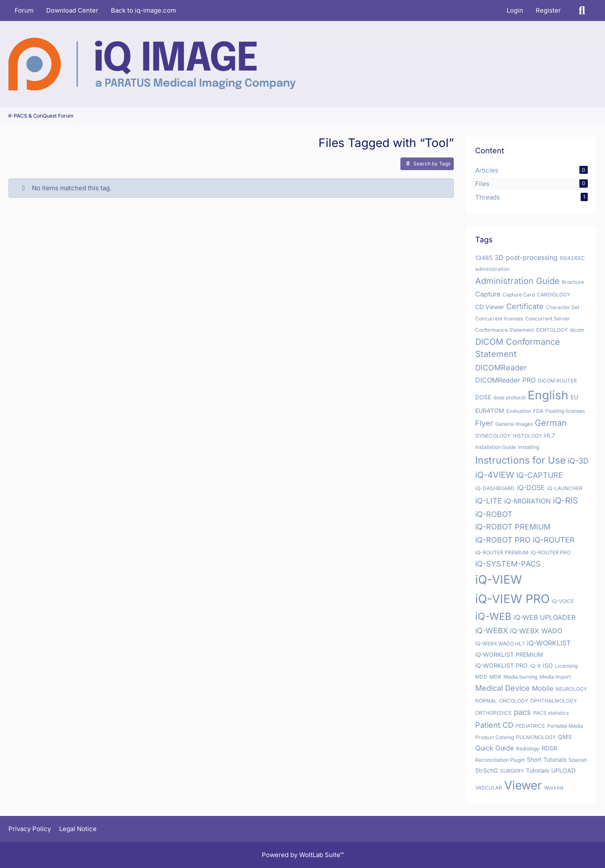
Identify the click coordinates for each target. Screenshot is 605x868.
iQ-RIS (566, 501)
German (551, 423)
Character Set (563, 307)
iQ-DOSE (531, 488)
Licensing (566, 666)
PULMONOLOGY (536, 737)
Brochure (573, 282)
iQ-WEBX (492, 631)
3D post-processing (526, 257)
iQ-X (535, 666)
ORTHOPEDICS (493, 713)
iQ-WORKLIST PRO (501, 665)
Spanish (578, 760)
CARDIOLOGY (554, 295)
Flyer (484, 423)
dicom (577, 330)
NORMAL (486, 701)
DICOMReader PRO (505, 380)
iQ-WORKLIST (549, 643)
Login (515, 10)
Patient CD (494, 725)
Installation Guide (496, 447)
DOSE (483, 397)
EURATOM (490, 410)
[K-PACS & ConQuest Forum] (152, 64)
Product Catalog (495, 737)
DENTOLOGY (552, 330)
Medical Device (502, 688)
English (548, 395)
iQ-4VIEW (495, 475)
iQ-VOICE (563, 601)
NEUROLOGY (571, 689)
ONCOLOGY (514, 701)
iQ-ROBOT (494, 514)
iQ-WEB (493, 616)
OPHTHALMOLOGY (554, 701)
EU (574, 397)
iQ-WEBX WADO (536, 631)
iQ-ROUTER (554, 540)
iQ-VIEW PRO (512, 599)
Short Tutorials (547, 759)
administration (492, 269)
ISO (548, 665)
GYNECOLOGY (493, 436)
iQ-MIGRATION (527, 501)
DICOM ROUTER (557, 381)
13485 (484, 258)
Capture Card (519, 295)
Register (548, 10)
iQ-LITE (489, 501)
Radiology (528, 749)
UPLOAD (563, 770)
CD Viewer (490, 307)
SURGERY (512, 771)
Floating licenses (565, 411)
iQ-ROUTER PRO (551, 552)
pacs (522, 712)
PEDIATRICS (530, 726)
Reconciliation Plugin (500, 760)
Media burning (520, 677)
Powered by (303, 855)
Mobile (543, 688)
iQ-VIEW (499, 580)
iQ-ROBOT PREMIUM (513, 527)
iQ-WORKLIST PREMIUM (509, 654)
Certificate (525, 306)
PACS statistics (551, 713)
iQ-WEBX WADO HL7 (500, 644)
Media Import (555, 677)
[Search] (582, 10)
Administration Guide (517, 281)
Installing (529, 447)
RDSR (549, 748)
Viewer (523, 785)
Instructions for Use (520, 460)
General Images (514, 424)
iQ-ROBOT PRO (503, 540)
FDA (538, 411)
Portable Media (565, 726)
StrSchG (487, 770)
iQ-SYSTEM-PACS (508, 564)
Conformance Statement (505, 330)
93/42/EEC (572, 258)
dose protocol (509, 397)
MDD (481, 677)
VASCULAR (489, 788)
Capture (488, 294)
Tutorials (538, 770)
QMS (565, 737)
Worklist (554, 788)
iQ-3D (578, 461)
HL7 (550, 435)
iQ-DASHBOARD (495, 488)
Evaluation (519, 411)
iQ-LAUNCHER (565, 488)
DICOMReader (501, 368)
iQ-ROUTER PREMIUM (502, 552)
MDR (495, 677)
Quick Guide (495, 748)
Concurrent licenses (499, 319)
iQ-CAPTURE (540, 475)
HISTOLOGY (527, 436)
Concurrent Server (548, 319)
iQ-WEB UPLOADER (544, 617)
